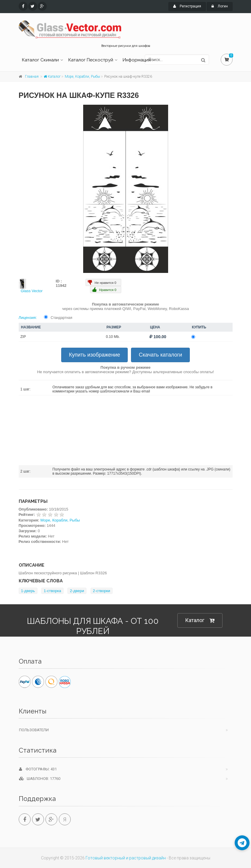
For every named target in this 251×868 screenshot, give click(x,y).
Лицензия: (28, 318)
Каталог (52, 77)
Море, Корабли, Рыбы (82, 77)
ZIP (23, 337)
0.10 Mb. (113, 337)
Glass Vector (32, 291)
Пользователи (34, 730)
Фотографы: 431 (38, 769)
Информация (137, 60)
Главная (32, 77)
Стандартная (62, 318)
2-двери (77, 591)
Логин (220, 6)
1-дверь (28, 591)
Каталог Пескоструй (91, 60)
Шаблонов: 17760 (40, 779)
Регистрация (187, 6)
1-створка (52, 591)
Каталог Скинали (40, 60)
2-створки (102, 591)
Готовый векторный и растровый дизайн (126, 858)
